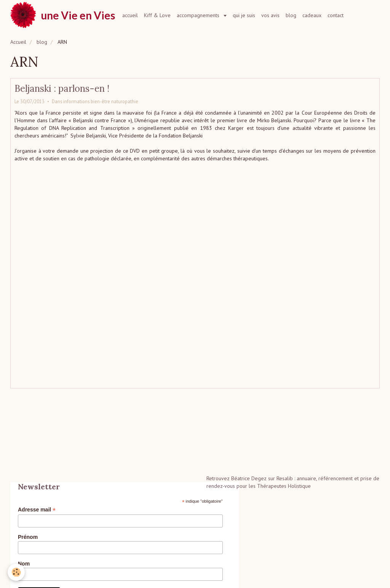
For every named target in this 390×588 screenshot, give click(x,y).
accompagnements (199, 15)
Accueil (18, 42)
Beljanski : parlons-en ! (62, 89)
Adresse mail (37, 510)
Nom (24, 564)
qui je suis (244, 15)
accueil (130, 15)
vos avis (270, 15)
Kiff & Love (157, 15)
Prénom (28, 537)
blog (291, 15)
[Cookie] (16, 572)
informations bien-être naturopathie (101, 101)
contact (336, 15)
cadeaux (312, 15)
